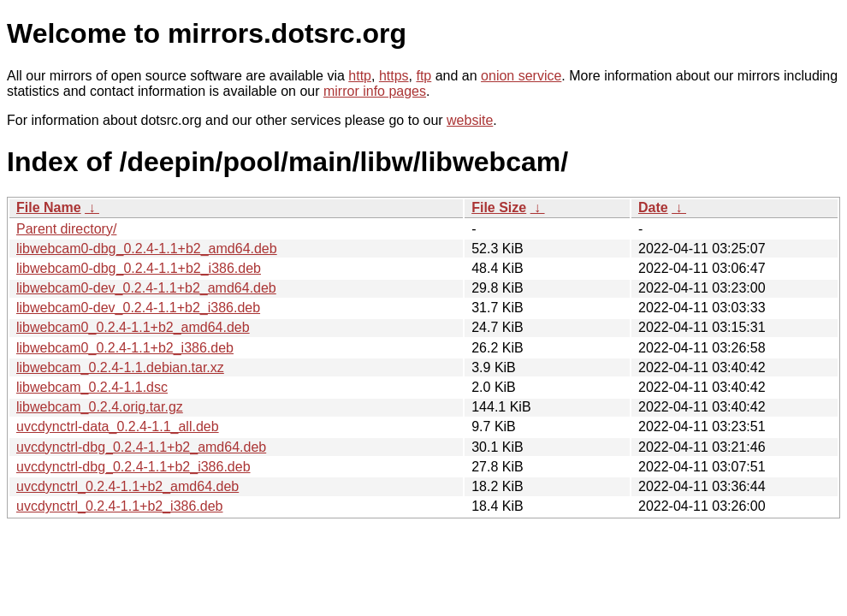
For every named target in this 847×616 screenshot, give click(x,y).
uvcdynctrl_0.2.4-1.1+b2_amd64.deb (127, 486)
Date (653, 207)
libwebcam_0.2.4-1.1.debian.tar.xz (120, 367)
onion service (521, 76)
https (394, 76)
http (360, 76)
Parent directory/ (66, 229)
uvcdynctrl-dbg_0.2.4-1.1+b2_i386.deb (133, 467)
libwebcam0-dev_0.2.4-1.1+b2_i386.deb (138, 308)
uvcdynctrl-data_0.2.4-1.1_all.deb (118, 426)
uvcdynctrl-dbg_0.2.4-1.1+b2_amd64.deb (141, 447)
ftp (423, 76)
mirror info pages (375, 91)
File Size (499, 207)
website (470, 120)
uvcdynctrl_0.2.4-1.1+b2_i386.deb (120, 506)
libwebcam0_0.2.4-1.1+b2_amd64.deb (133, 327)
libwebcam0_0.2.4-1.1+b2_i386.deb (125, 348)
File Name (49, 207)
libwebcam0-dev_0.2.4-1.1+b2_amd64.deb (146, 288)
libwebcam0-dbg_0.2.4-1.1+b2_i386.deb (139, 268)
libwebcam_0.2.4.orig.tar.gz (100, 407)
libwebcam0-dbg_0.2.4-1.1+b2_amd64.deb (147, 249)
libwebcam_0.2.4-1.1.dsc (92, 387)
